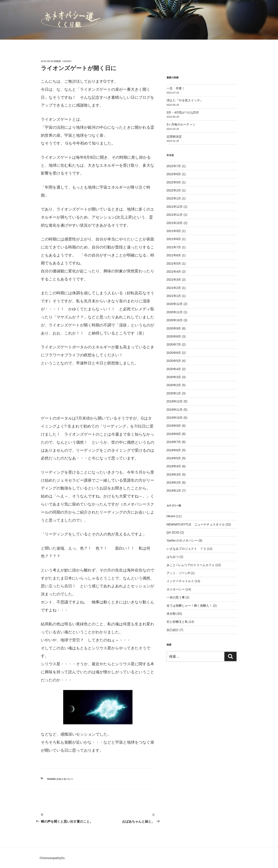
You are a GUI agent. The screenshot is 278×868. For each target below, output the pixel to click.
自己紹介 (173, 630)
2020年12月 (175, 304)
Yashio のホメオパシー (60, 779)
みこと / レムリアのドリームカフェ (191, 565)
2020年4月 (174, 369)
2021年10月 (175, 223)
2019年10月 (175, 418)
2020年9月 (174, 328)
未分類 (171, 614)
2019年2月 (174, 483)
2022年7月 (174, 166)
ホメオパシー (176, 589)
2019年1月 (174, 491)
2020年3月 (174, 377)
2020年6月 (174, 353)
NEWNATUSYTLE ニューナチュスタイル (196, 524)
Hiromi (171, 516)
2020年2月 (174, 385)
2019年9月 (174, 426)
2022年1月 (174, 198)
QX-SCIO (173, 532)
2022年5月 (174, 182)
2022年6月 (174, 174)
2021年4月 (174, 272)
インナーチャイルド (180, 581)
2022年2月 (174, 190)
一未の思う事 (176, 597)
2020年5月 (174, 361)
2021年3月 (174, 280)
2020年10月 (175, 320)
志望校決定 (174, 137)
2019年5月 (174, 458)
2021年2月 (174, 288)
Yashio (67, 61)
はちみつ (173, 557)
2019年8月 (174, 434)
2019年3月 (174, 474)
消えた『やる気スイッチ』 (185, 100)
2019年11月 (175, 410)
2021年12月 (175, 207)
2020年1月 (174, 393)
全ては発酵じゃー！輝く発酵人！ (189, 606)
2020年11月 (175, 312)
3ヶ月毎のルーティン (181, 124)
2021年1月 (174, 296)
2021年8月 (174, 239)
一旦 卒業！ (176, 88)
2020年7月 (174, 344)
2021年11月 (175, 215)
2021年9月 (174, 231)
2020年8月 (174, 336)
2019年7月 (174, 442)
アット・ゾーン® (178, 573)
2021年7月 (174, 247)
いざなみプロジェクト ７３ (186, 549)
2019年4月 (174, 466)
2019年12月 (175, 401)
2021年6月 (174, 255)
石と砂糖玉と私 (177, 622)
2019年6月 (174, 450)
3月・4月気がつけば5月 (183, 112)
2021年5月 (174, 264)
